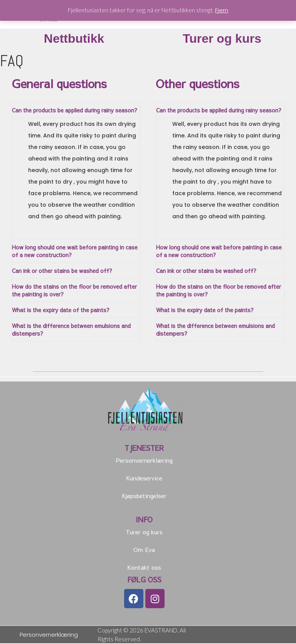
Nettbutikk (74, 39)
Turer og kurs (222, 39)
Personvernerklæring (144, 461)
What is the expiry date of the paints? (61, 311)
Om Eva (144, 550)
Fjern (222, 10)
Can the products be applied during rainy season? (75, 111)
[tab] (76, 111)
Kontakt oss (144, 568)
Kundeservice (144, 479)
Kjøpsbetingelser (144, 496)
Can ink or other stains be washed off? (62, 271)
